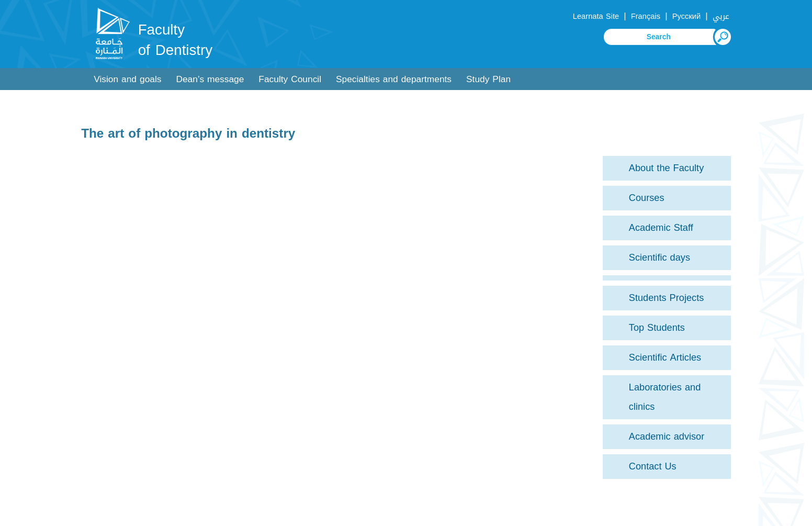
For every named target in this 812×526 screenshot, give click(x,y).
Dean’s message (210, 79)
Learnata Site (596, 16)
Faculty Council (290, 79)
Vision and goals (127, 79)
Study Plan (488, 79)
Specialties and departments (394, 79)
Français (646, 16)
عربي (721, 16)
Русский (687, 16)
